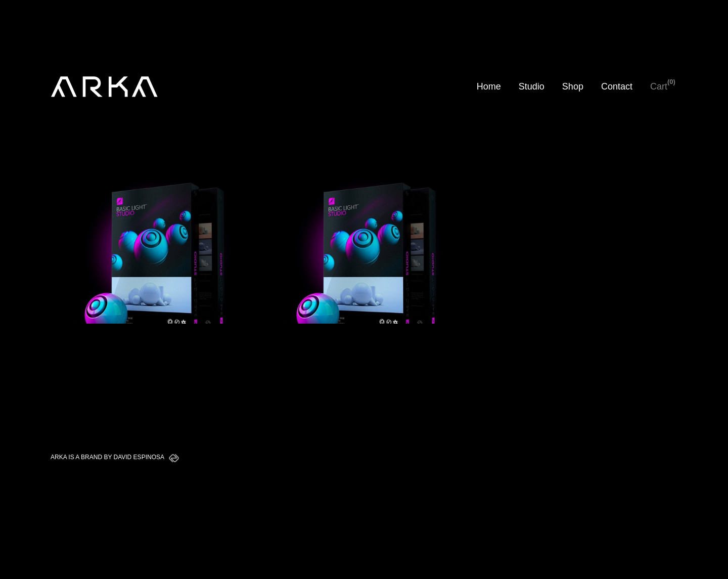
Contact (617, 86)
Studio (532, 86)
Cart (659, 86)
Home (489, 86)
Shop (573, 86)
